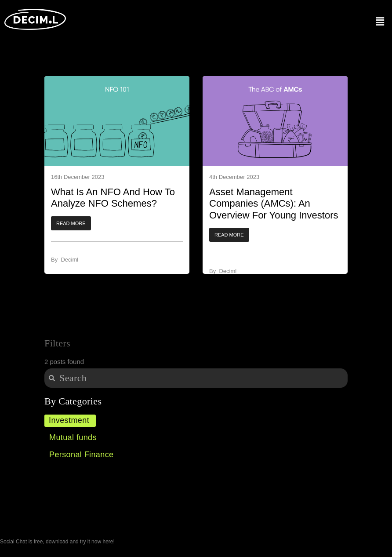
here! (108, 542)
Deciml (69, 260)
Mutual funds (73, 437)
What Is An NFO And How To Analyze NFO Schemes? (113, 198)
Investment (69, 420)
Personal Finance (81, 455)
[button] (71, 224)
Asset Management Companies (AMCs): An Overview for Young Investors (274, 204)
